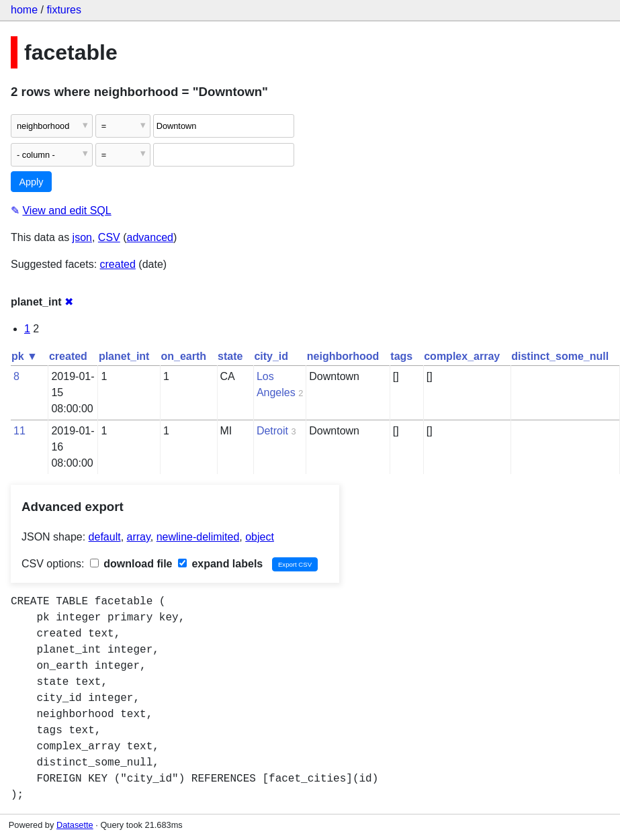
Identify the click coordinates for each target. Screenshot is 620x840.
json (82, 237)
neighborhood (343, 356)
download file (131, 564)
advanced (150, 237)
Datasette (75, 825)
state (230, 356)
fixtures (64, 10)
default (105, 537)
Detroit (272, 431)
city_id (271, 356)
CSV (109, 237)
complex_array (462, 356)
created (118, 264)
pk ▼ (25, 356)
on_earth (183, 356)
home (24, 10)
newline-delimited (198, 537)
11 (19, 431)
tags (401, 356)
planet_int (124, 356)
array (139, 537)
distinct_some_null (560, 356)
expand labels (220, 564)
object (260, 537)
